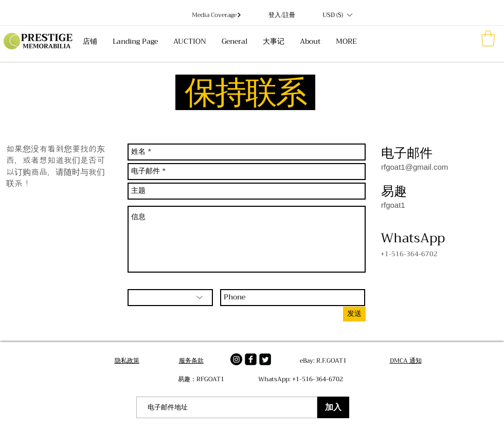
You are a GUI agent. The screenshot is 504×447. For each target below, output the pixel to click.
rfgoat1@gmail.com (415, 167)
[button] (337, 15)
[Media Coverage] (217, 15)
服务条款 (191, 361)
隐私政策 (127, 361)
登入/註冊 (282, 15)
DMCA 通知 (406, 361)
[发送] (354, 314)
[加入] (333, 407)
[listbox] (337, 15)
